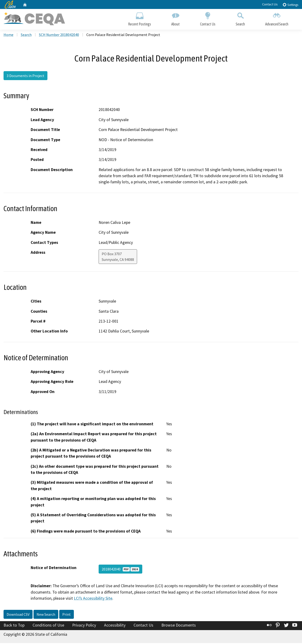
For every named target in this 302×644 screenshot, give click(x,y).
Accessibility (115, 626)
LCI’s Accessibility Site (93, 599)
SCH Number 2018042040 (59, 36)
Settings (290, 5)
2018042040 (120, 570)
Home (8, 36)
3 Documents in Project (25, 77)
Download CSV (18, 615)
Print (67, 615)
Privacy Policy (84, 626)
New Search (46, 615)
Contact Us (270, 4)
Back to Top (14, 626)
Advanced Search (277, 18)
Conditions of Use (48, 626)
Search (240, 18)
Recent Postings (140, 18)
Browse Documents (179, 626)
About (176, 18)
